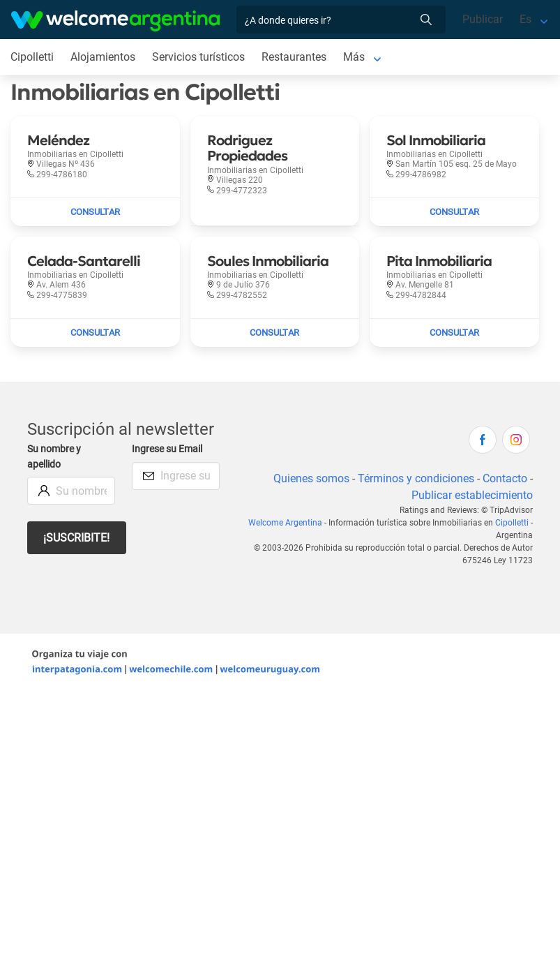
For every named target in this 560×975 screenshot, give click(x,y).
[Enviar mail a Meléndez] (95, 212)
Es (525, 19)
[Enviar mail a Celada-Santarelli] (95, 333)
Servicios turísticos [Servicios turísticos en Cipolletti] (198, 57)
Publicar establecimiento (472, 495)
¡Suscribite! (76, 538)
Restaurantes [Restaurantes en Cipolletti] (294, 57)
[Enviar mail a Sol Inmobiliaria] (454, 212)
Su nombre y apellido (54, 457)
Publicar (483, 19)
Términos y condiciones (416, 478)
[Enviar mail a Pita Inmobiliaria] (454, 333)
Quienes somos (311, 478)
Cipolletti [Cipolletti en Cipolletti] (32, 57)
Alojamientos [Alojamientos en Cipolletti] (103, 57)
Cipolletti (512, 523)
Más (354, 57)
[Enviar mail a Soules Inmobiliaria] (275, 333)
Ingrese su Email (167, 449)
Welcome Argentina (285, 523)
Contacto (505, 478)
